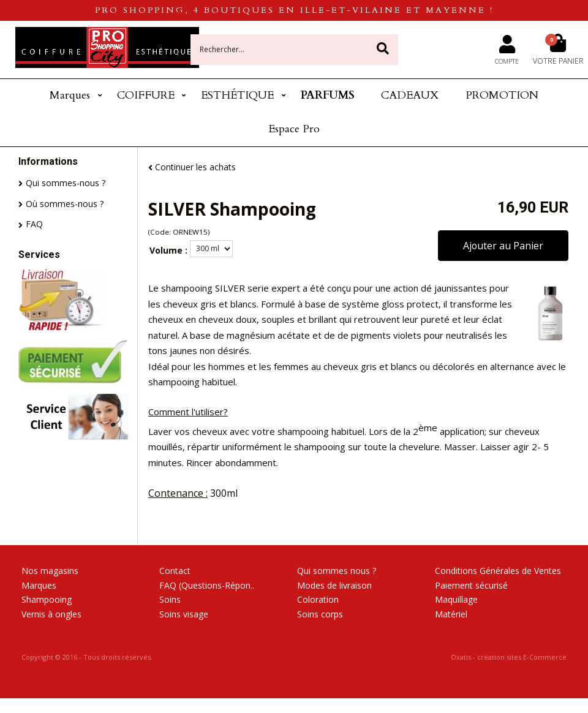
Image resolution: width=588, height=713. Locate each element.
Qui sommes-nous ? (66, 183)
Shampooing (47, 599)
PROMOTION (502, 95)
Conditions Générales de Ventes (498, 571)
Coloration (318, 599)
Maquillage (456, 599)
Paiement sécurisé (471, 585)
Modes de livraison (334, 585)
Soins (170, 599)
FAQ (34, 224)
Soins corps (320, 614)
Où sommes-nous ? (65, 204)
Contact (175, 571)
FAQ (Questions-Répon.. (207, 585)
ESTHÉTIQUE (237, 95)
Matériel (451, 614)
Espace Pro (294, 129)
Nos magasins (50, 571)
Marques (70, 95)
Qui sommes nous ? (337, 571)
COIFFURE (146, 95)
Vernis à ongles (51, 614)
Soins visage (184, 614)
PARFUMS (328, 95)
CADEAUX (410, 95)
